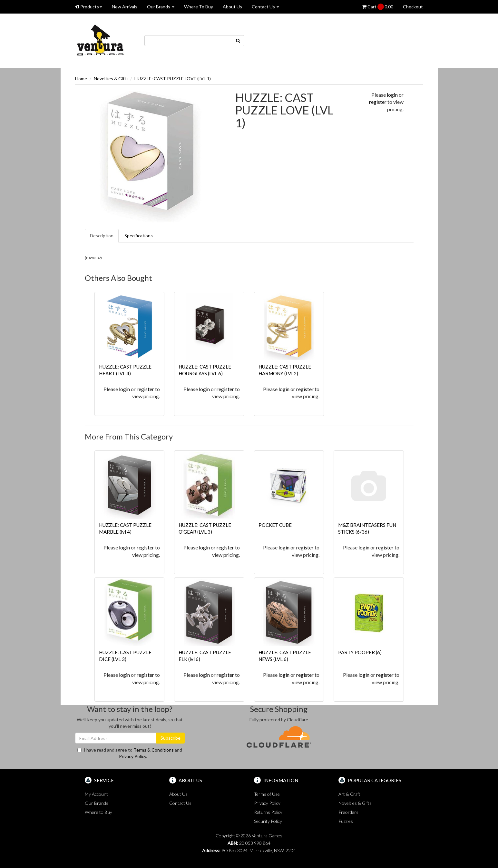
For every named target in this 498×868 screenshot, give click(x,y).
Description (102, 236)
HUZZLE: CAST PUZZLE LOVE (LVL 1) (173, 79)
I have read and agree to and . (130, 753)
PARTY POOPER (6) (360, 652)
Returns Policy (268, 812)
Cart (378, 7)
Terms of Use (267, 794)
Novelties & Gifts (111, 79)
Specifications (139, 236)
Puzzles (346, 821)
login (392, 95)
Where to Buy (98, 812)
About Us (232, 7)
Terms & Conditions (154, 750)
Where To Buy (199, 7)
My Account (96, 794)
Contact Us (265, 7)
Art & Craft (349, 794)
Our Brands (161, 7)
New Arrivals (125, 7)
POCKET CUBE (275, 525)
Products (89, 7)
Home (81, 79)
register (378, 102)
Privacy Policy (132, 756)
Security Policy (268, 821)
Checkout (413, 7)
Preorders (348, 812)
